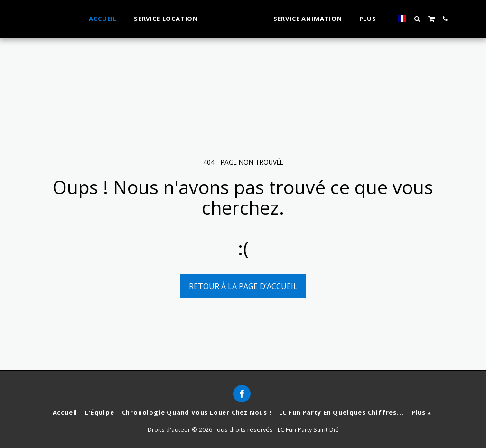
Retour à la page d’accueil (243, 286)
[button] (428, 19)
